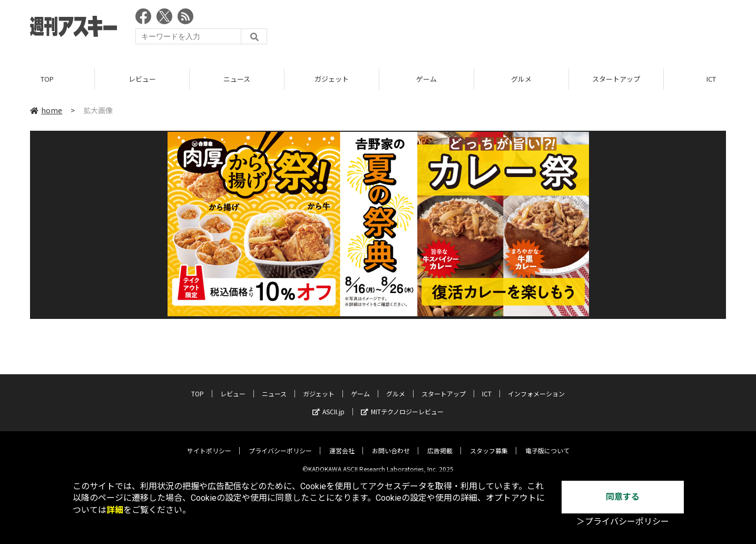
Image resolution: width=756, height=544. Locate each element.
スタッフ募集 (489, 443)
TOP (47, 79)
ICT (487, 386)
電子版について (547, 443)
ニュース (237, 79)
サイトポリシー (209, 443)
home (46, 110)
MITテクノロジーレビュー (402, 404)
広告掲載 (440, 443)
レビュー (142, 79)
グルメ (521, 79)
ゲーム (426, 79)
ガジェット (332, 79)
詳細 (115, 510)
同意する (623, 497)
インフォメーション (536, 386)
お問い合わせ (391, 443)
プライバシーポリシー (280, 443)
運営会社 (342, 443)
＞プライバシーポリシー (623, 522)
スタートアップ (616, 79)
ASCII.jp (328, 404)
